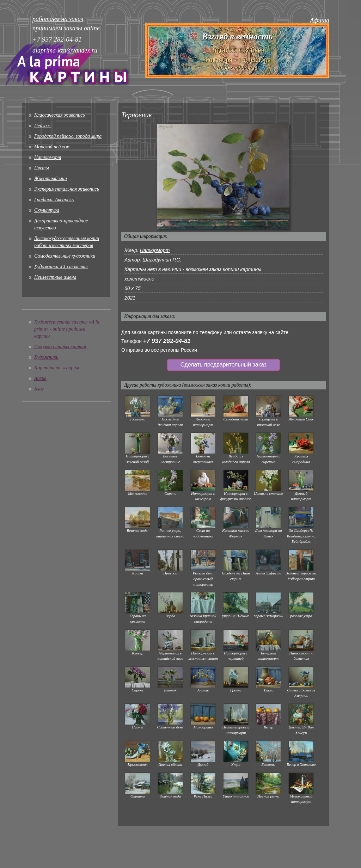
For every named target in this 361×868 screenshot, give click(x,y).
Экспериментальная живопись (67, 189)
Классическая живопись (60, 115)
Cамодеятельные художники (65, 256)
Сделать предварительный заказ (224, 365)
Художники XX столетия (61, 267)
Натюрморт (48, 157)
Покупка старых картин (60, 347)
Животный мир (51, 178)
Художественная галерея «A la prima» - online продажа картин (67, 329)
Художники (46, 357)
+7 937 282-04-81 (167, 341)
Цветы (42, 168)
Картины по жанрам (57, 368)
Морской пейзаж (52, 147)
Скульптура (47, 210)
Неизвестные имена (55, 277)
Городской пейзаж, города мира (68, 136)
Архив (40, 378)
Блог (39, 389)
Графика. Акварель (54, 200)
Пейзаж (43, 126)
